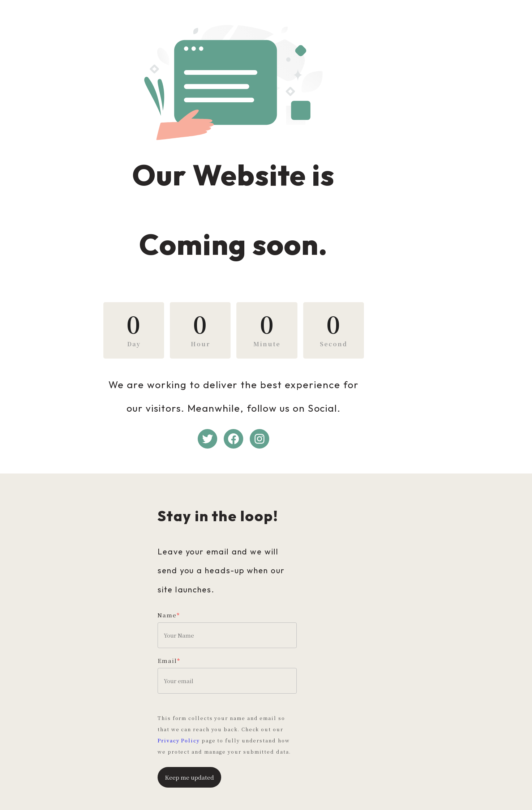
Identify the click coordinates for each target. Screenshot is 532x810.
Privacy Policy (222, 722)
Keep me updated (189, 759)
